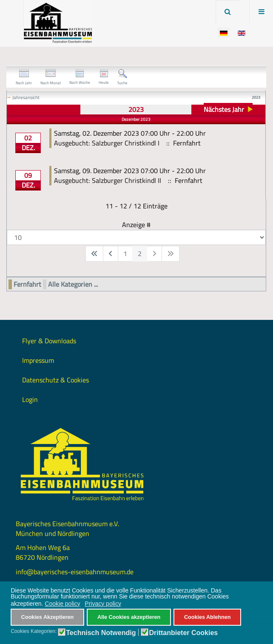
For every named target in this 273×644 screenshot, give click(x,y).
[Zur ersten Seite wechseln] (94, 254)
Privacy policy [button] (103, 604)
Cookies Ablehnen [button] (207, 617)
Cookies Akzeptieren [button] (47, 617)
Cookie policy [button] (62, 604)
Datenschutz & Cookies (55, 380)
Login (30, 399)
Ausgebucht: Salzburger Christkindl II (108, 180)
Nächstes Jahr (224, 109)
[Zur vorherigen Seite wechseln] (111, 254)
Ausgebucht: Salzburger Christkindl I (107, 143)
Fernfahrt (27, 284)
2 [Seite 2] (140, 254)
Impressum (38, 360)
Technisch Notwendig (101, 633)
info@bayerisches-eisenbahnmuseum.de (75, 572)
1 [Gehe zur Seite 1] (125, 254)
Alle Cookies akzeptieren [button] (129, 617)
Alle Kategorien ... (73, 284)
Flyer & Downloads (49, 341)
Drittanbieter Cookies (183, 633)
